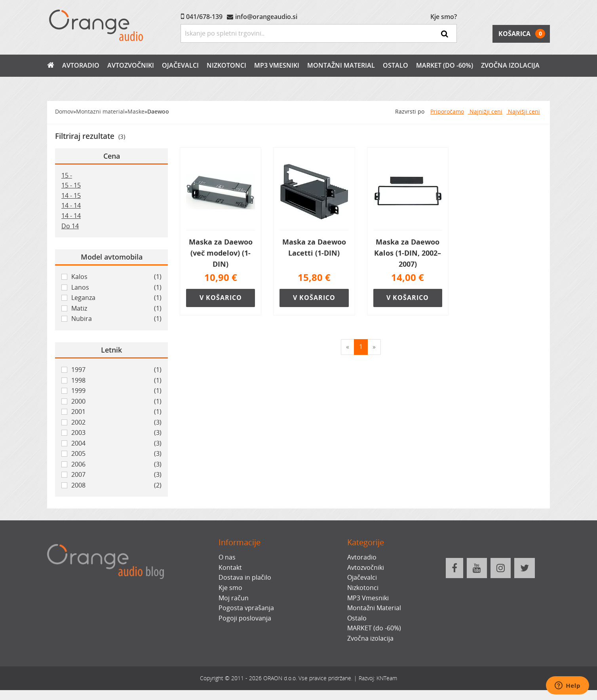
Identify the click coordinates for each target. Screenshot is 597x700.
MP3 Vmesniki (277, 65)
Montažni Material (341, 65)
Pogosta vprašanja (246, 608)
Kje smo (230, 588)
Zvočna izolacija (510, 65)
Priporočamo (447, 111)
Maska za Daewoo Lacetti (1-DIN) (314, 247)
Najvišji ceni (523, 111)
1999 (116, 391)
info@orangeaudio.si (266, 17)
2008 (116, 486)
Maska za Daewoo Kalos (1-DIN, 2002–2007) (408, 253)
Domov (64, 111)
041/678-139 (204, 17)
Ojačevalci (180, 65)
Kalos (116, 277)
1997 (116, 370)
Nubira (116, 319)
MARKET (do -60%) (445, 65)
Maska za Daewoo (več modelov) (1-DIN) (221, 253)
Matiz (116, 309)
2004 (116, 444)
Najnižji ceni (485, 111)
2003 (116, 433)
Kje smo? (444, 17)
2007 (116, 475)
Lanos (116, 288)
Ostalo (395, 65)
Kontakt (230, 567)
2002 (116, 423)
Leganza (116, 298)
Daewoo (158, 111)
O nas (227, 557)
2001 (116, 412)
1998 (116, 381)
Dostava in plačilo (245, 577)
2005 (116, 454)
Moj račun (234, 598)
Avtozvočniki (131, 65)
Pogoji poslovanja (245, 618)
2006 (116, 465)
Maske (136, 111)
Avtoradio (81, 65)
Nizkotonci (226, 65)
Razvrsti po (410, 111)
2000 (116, 402)
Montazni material (100, 111)
